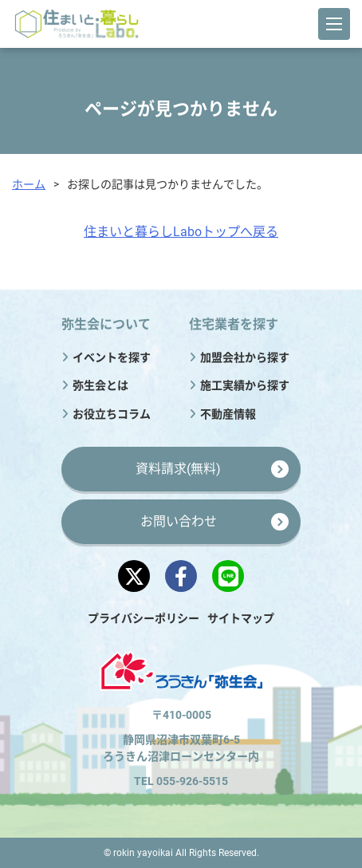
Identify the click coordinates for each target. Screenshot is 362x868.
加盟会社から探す (245, 357)
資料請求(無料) (178, 469)
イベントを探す (112, 357)
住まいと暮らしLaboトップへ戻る (181, 232)
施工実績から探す (245, 385)
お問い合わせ (179, 521)
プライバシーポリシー (144, 618)
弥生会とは (100, 385)
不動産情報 (228, 414)
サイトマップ (241, 618)
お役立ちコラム (112, 414)
